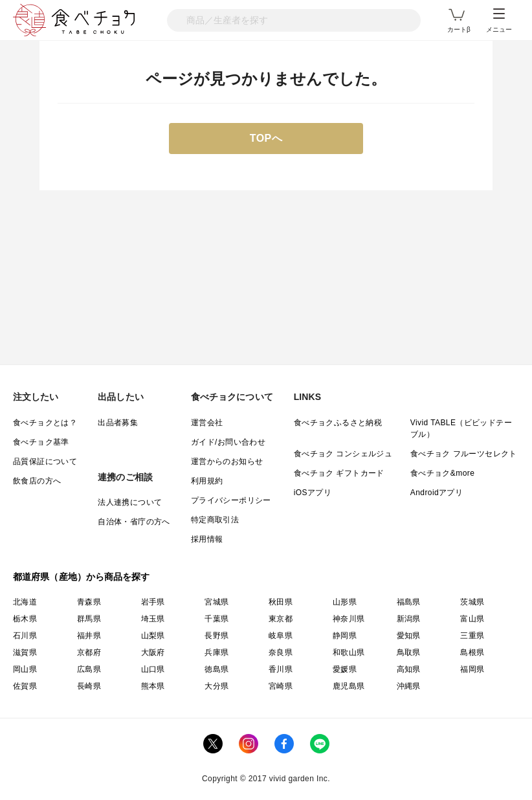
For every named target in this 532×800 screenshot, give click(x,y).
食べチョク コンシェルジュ (343, 454)
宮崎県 (281, 686)
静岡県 (345, 636)
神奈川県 (349, 619)
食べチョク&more (442, 473)
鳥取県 (409, 652)
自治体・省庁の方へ (134, 522)
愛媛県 (345, 669)
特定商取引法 (215, 520)
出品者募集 (118, 423)
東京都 (281, 619)
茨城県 (472, 602)
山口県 (153, 669)
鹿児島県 (349, 686)
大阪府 (153, 652)
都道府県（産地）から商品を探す (82, 577)
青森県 (89, 602)
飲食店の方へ (37, 481)
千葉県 (216, 619)
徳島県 (216, 669)
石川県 (25, 636)
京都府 (89, 652)
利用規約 (207, 481)
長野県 (216, 636)
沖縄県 (409, 686)
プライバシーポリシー (231, 500)
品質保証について (45, 461)
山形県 (345, 602)
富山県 (472, 619)
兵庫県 (216, 652)
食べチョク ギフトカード (339, 473)
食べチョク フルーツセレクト (464, 454)
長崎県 (89, 686)
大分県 (216, 686)
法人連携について (130, 502)
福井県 (89, 636)
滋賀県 (25, 652)
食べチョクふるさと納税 (338, 423)
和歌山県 (349, 652)
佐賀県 (25, 686)
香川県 (281, 669)
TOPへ (266, 138)
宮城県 (216, 602)
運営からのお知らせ (227, 461)
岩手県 (153, 602)
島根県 (472, 652)
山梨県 (153, 636)
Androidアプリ (437, 493)
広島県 (89, 669)
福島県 (409, 602)
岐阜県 (281, 636)
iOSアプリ (313, 493)
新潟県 (409, 619)
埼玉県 (153, 619)
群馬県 (89, 619)
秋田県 (281, 602)
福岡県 (472, 669)
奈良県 (281, 652)
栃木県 (25, 619)
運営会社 (207, 423)
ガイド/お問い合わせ (228, 442)
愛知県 (409, 636)
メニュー (499, 21)
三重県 (472, 636)
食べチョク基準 (41, 442)
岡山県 (25, 669)
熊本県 (153, 686)
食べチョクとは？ (45, 423)
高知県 (409, 669)
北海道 (25, 602)
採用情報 (207, 539)
